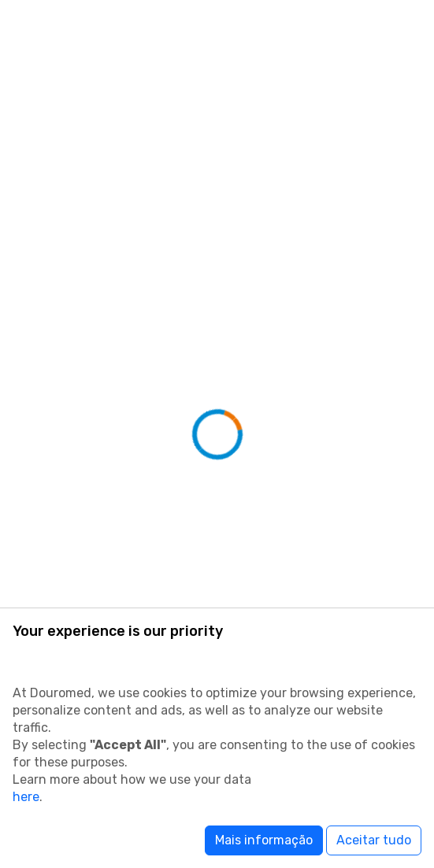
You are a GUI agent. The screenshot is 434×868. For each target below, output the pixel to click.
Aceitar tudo (374, 840)
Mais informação (264, 840)
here (26, 797)
